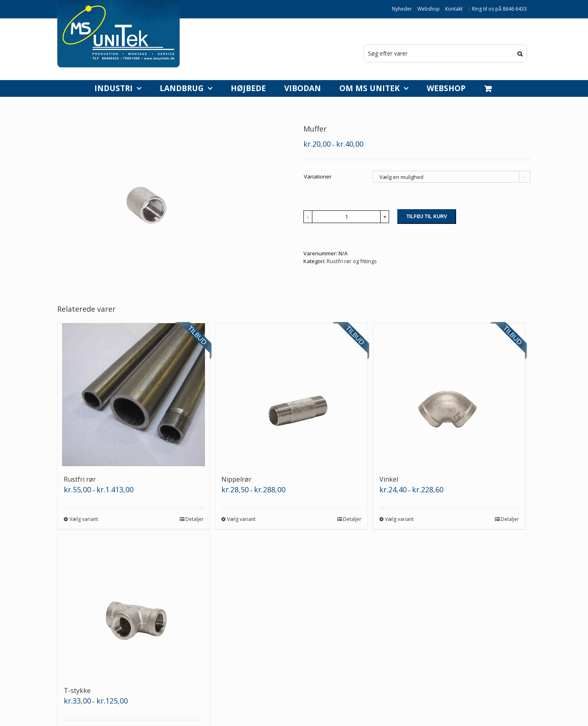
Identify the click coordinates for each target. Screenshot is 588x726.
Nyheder (402, 9)
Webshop (429, 9)
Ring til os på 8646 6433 (499, 9)
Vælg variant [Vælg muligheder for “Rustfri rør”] (84, 519)
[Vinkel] (449, 395)
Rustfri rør (80, 479)
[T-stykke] (134, 606)
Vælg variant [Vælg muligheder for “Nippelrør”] (241, 519)
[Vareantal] (346, 217)
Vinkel (389, 479)
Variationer (318, 176)
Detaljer (195, 519)
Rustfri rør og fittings (352, 261)
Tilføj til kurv (427, 217)
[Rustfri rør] (134, 395)
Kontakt (454, 9)
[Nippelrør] (291, 395)
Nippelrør (236, 479)
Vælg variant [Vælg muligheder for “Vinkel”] (399, 519)
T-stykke (77, 690)
